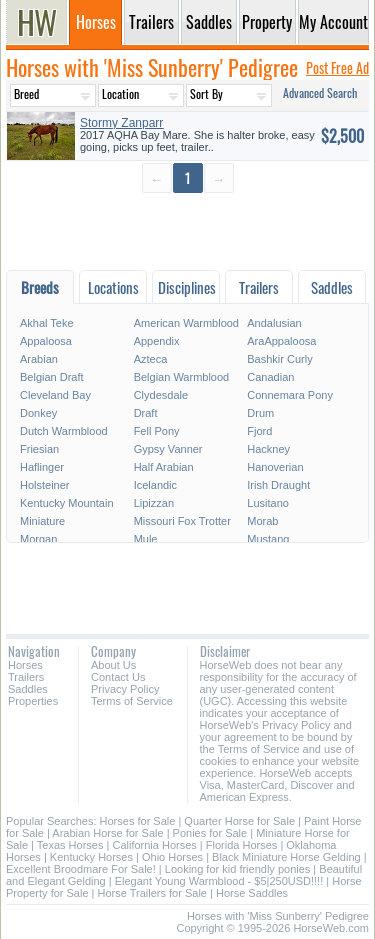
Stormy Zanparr (121, 123)
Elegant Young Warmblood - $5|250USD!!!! (219, 881)
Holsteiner (45, 485)
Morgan (38, 539)
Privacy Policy (125, 689)
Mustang (268, 539)
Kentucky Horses (91, 857)
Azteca (151, 359)
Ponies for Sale (210, 833)
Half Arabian (164, 467)
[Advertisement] (187, 230)
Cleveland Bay (55, 395)
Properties (33, 701)
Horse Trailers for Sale (152, 893)
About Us (113, 665)
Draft (146, 413)
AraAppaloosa (281, 341)
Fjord (259, 431)
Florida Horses (242, 845)
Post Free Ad (337, 67)
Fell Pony (157, 431)
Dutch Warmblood (64, 431)
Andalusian (274, 323)
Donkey (38, 413)
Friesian (39, 449)
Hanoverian (275, 467)
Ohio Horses (172, 857)
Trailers (26, 677)
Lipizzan (154, 503)
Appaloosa (46, 341)
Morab (262, 521)
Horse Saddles (252, 893)
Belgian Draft (52, 377)
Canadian (270, 377)
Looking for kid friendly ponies (238, 869)
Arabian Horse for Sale (107, 833)
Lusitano (268, 503)
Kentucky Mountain (67, 503)
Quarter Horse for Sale (239, 821)
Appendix (157, 341)
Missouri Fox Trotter (182, 521)
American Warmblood (186, 323)
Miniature (42, 521)
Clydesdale (161, 395)
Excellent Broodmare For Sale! (81, 869)
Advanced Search (320, 92)
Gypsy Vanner (168, 449)
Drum (260, 413)
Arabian (39, 359)
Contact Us (118, 677)
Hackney (268, 449)
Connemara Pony (290, 395)
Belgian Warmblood (182, 377)
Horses (25, 665)
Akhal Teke (47, 323)
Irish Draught (278, 485)
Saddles (28, 689)
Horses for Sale (138, 821)
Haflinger (42, 467)
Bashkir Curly (279, 359)
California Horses (154, 845)
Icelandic (155, 485)
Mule (146, 539)
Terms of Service (132, 701)
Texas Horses (70, 845)
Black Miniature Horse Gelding (286, 857)
